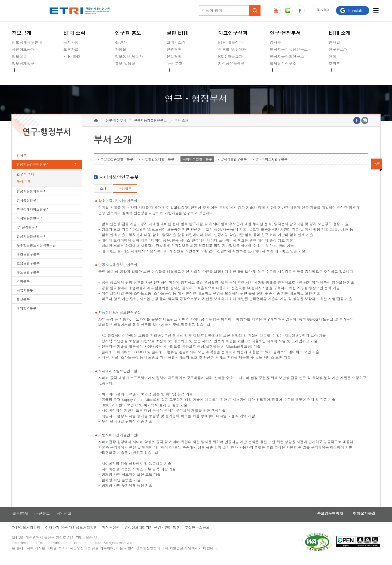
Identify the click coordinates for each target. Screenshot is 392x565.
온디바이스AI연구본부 (271, 164)
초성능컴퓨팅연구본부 (117, 164)
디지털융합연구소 (30, 224)
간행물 (121, 49)
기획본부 (23, 286)
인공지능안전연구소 (31, 242)
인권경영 (174, 49)
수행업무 (125, 194)
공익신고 (174, 76)
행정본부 (23, 304)
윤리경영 (174, 56)
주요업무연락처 (327, 519)
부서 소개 (24, 186)
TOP (377, 168)
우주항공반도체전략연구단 (36, 250)
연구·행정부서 (285, 33)
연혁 (332, 56)
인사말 (334, 42)
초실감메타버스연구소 (289, 76)
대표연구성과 (233, 33)
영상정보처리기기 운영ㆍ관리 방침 (154, 533)
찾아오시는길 (363, 519)
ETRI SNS (72, 56)
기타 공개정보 (341, 76)
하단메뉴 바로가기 (0, 0)
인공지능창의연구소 (287, 56)
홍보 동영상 (125, 63)
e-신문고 (174, 63)
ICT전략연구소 (27, 233)
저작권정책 (112, 533)
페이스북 (300, 10)
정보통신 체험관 (129, 56)
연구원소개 (338, 49)
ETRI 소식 (74, 33)
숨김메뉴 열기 (14, 70)
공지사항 (71, 42)
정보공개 (22, 33)
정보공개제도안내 (27, 42)
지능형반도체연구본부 (158, 164)
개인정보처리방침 (26, 533)
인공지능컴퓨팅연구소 (289, 49)
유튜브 (276, 10)
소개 (103, 194)
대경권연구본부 (28, 259)
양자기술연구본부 (234, 164)
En (322, 10)
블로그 (288, 10)
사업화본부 (25, 295)
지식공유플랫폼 (231, 63)
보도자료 (71, 49)
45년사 (121, 42)
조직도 (334, 63)
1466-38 (92, 544)
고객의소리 (176, 42)
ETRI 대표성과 (230, 42)
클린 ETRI (178, 33)
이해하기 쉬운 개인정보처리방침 (71, 533)
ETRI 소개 (340, 33)
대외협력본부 (26, 313)
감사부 (275, 42)
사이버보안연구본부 (197, 164)
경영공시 (19, 76)
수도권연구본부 (28, 277)
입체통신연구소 (283, 63)
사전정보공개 (23, 49)
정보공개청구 (23, 63)
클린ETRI (20, 519)
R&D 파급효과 (230, 56)
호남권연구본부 (28, 268)
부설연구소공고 (199, 533)
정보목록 (19, 56)
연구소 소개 (25, 179)
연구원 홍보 (128, 33)
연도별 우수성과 (232, 49)
